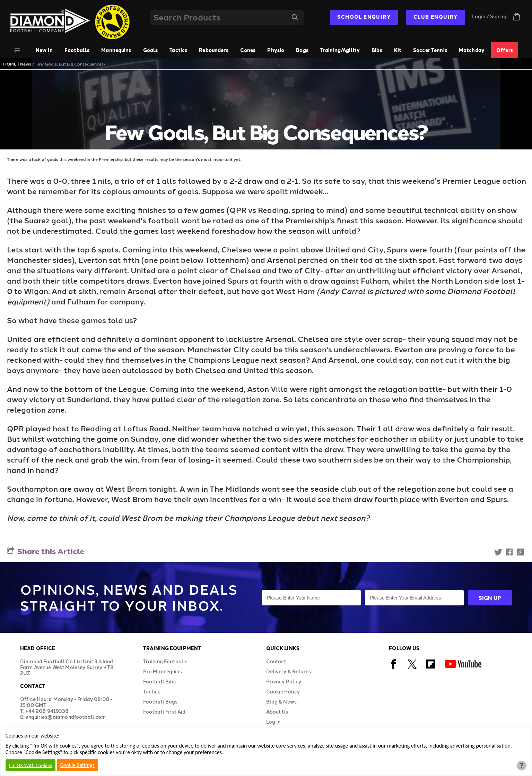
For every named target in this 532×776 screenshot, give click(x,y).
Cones (248, 50)
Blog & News (282, 702)
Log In (273, 722)
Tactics (178, 50)
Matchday (472, 50)
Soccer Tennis (430, 50)
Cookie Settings (77, 765)
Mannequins (116, 50)
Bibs (377, 50)
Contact (276, 661)
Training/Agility (340, 50)
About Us (277, 712)
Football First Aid (164, 712)
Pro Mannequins (163, 671)
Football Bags (160, 702)
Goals (151, 50)
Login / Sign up (490, 16)
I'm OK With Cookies (30, 765)
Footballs (77, 50)
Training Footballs (165, 661)
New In (44, 50)
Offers (505, 50)
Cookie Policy (283, 692)
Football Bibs (160, 682)
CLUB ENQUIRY (436, 17)
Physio (276, 50)
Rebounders (213, 50)
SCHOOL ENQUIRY (364, 17)
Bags (302, 50)
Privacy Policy (284, 682)
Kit (398, 50)
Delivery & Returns (289, 671)
